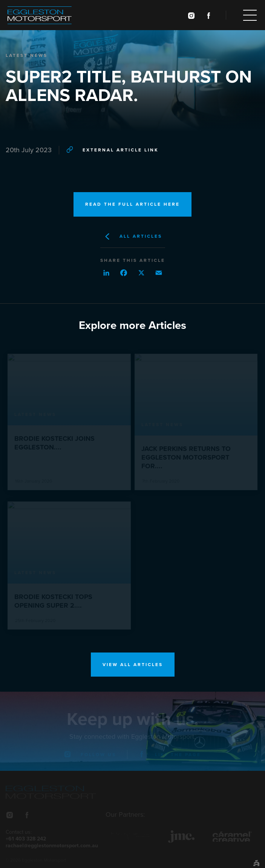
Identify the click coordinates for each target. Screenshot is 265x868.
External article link (113, 149)
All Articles (133, 237)
